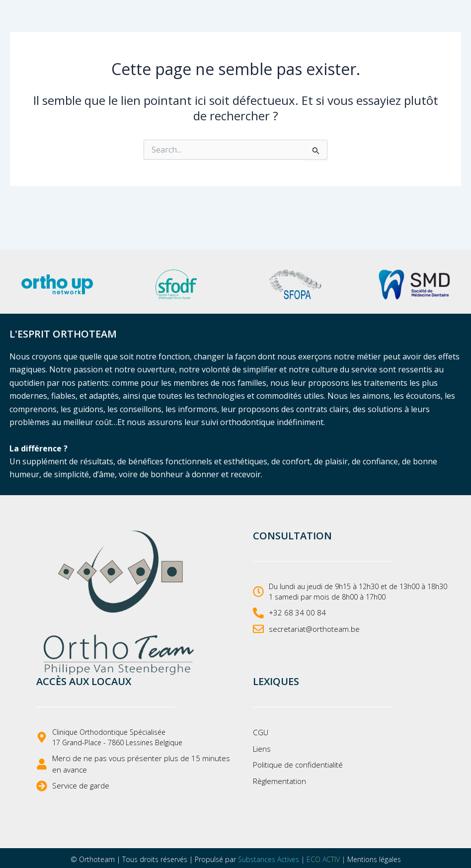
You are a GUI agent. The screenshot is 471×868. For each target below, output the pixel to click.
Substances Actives (269, 857)
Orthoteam (97, 857)
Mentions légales (374, 857)
